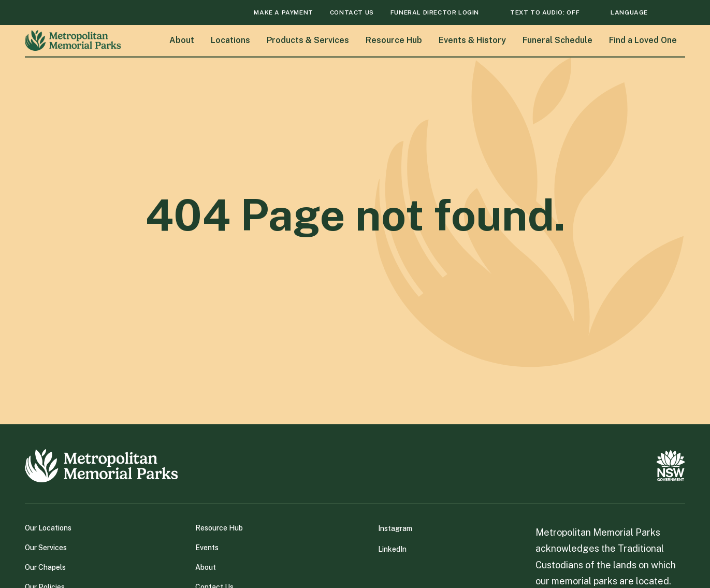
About (182, 40)
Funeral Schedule (557, 40)
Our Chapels (45, 567)
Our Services (46, 548)
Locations (230, 40)
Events (207, 548)
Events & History (472, 40)
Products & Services (308, 40)
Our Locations (48, 528)
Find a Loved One (643, 40)
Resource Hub (394, 40)
